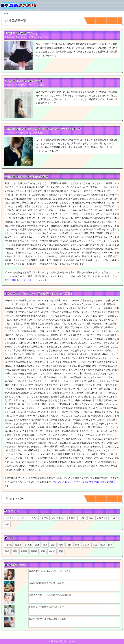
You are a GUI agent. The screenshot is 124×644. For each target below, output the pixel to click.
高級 (7, 524)
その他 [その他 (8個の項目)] (8, 545)
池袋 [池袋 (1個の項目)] (103, 545)
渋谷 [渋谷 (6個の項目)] (110, 545)
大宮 (40, 133)
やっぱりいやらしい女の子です (24, 81)
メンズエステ (58, 518)
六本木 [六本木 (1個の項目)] (28, 545)
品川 (42, 85)
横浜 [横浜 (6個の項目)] (95, 545)
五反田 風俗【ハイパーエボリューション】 (26, 280)
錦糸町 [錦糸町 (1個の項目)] (52, 551)
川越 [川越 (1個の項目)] (69, 545)
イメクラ (9, 518)
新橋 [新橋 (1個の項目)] (77, 545)
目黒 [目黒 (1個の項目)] (15, 551)
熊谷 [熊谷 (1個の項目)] (7, 551)
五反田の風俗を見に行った (21, 33)
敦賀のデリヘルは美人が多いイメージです (50, 571)
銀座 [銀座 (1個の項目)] (43, 551)
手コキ (72, 518)
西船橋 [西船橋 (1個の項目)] (34, 551)
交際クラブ (102, 518)
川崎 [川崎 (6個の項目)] (61, 545)
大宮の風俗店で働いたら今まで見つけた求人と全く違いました (43, 129)
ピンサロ (31, 37)
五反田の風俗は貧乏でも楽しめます (47, 583)
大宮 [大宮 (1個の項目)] (53, 545)
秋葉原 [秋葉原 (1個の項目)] (24, 551)
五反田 (46, 37)
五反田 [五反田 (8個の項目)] (18, 545)
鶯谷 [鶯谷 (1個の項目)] (61, 551)
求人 (29, 133)
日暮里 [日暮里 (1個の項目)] (86, 545)
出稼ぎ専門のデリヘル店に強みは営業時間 (50, 595)
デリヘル (32, 518)
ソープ (30, 85)
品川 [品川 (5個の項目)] (45, 545)
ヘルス (114, 518)
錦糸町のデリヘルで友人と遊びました (48, 619)
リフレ (82, 518)
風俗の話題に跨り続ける (63, 641)
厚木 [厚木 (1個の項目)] (37, 545)
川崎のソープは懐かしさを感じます (47, 607)
